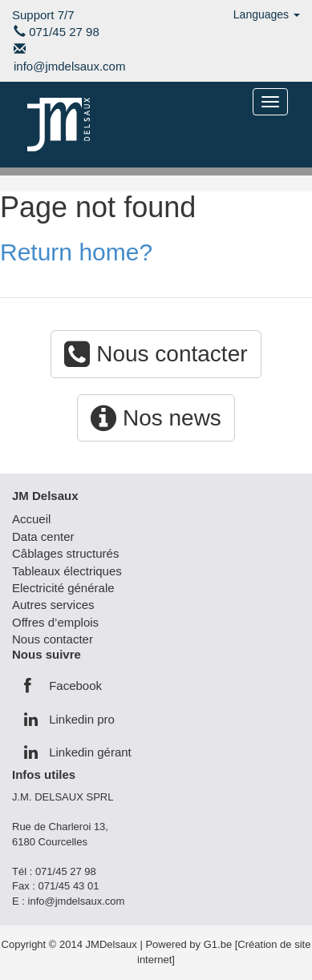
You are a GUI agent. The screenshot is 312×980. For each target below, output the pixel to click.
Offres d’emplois (55, 622)
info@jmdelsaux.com (69, 66)
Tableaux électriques (67, 571)
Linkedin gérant (78, 752)
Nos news (156, 418)
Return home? (76, 252)
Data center (43, 536)
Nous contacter (156, 354)
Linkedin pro (69, 719)
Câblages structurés (65, 553)
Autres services (53, 605)
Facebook (63, 686)
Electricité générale (63, 588)
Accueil (31, 519)
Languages (267, 14)
